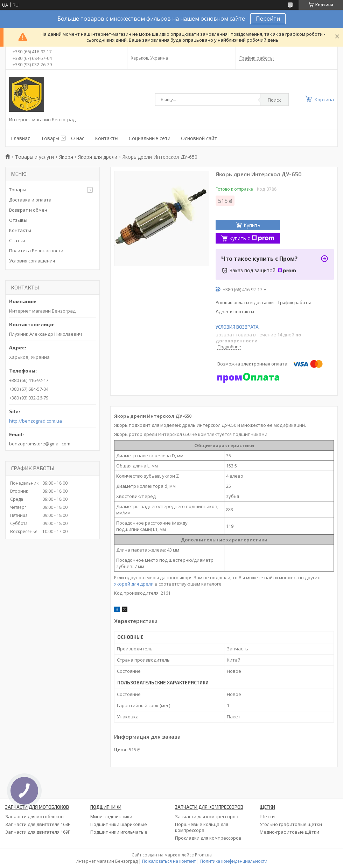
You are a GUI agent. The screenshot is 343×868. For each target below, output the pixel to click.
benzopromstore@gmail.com (40, 444)
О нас (78, 138)
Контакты (107, 138)
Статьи (17, 240)
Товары (50, 138)
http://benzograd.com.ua (36, 421)
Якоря (66, 157)
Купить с (252, 238)
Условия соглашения (32, 261)
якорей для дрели (134, 584)
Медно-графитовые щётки (289, 832)
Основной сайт (199, 138)
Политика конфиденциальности (234, 861)
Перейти (268, 19)
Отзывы (18, 220)
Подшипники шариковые (119, 824)
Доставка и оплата (30, 200)
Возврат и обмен (28, 210)
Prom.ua (203, 855)
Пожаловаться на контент (169, 861)
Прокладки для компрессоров (208, 838)
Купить (252, 225)
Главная (21, 138)
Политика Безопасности (36, 251)
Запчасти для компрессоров (207, 816)
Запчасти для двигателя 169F (38, 832)
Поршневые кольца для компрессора (202, 827)
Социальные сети (150, 138)
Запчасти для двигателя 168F (38, 824)
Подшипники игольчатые (119, 832)
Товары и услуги (34, 157)
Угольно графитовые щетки (291, 824)
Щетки (267, 816)
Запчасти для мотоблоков (34, 816)
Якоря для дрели (98, 157)
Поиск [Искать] (274, 100)
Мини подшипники (111, 816)
